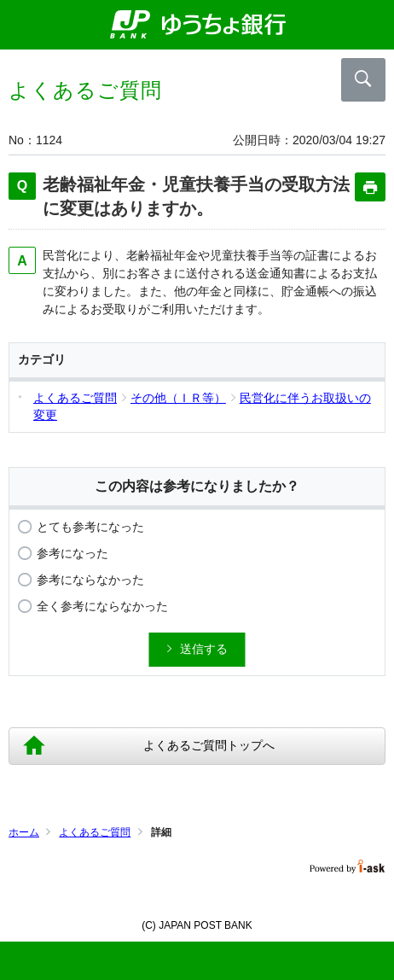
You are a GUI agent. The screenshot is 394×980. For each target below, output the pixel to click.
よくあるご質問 (95, 832)
